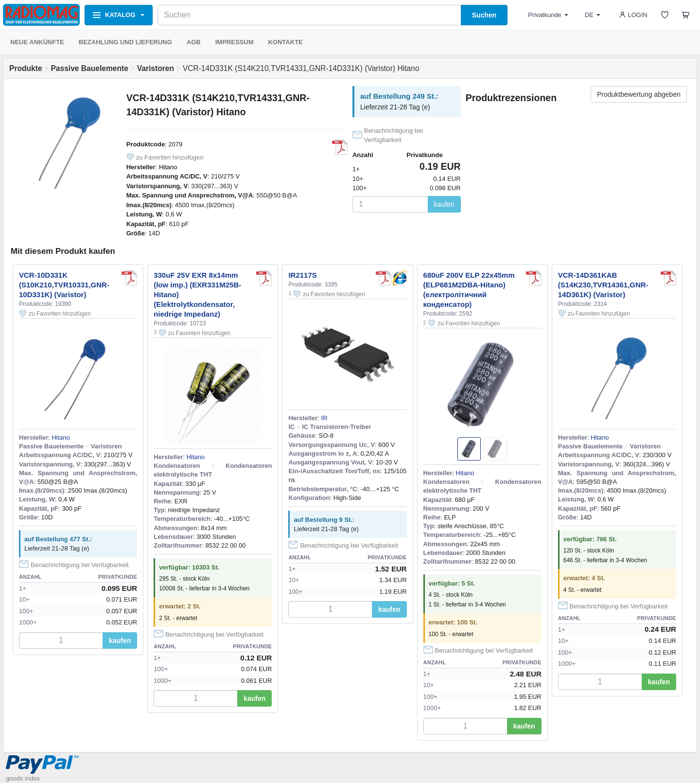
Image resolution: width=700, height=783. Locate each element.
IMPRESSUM (235, 42)
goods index (23, 778)
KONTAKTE (285, 42)
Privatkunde (548, 15)
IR (324, 418)
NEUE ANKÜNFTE (37, 42)
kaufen (444, 204)
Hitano (168, 167)
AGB (194, 42)
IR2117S (302, 275)
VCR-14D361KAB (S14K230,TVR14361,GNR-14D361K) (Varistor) (603, 285)
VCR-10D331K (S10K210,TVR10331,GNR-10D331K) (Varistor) (64, 285)
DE (593, 15)
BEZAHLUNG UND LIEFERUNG (125, 42)
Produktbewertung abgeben (639, 94)
